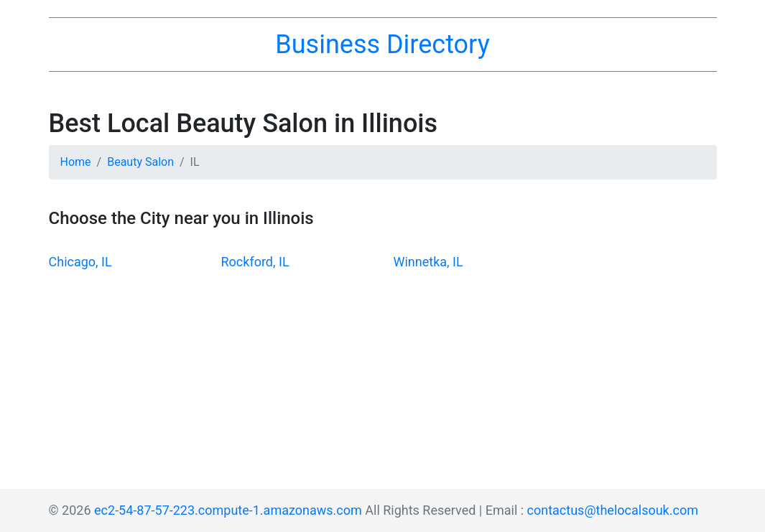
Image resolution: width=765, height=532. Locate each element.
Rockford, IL (255, 262)
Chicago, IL (80, 262)
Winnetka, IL (428, 262)
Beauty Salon (140, 162)
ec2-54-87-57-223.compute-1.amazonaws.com (228, 510)
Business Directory (382, 45)
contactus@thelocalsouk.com (613, 510)
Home (76, 162)
